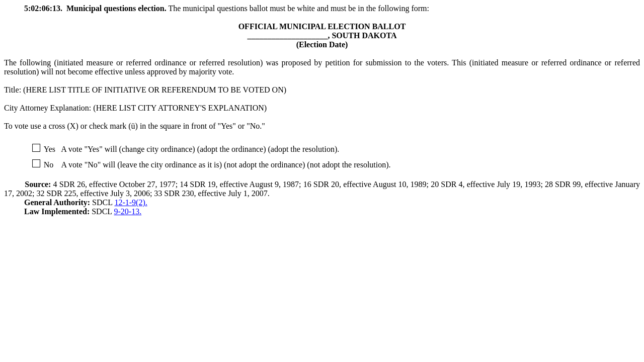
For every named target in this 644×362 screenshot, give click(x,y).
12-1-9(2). (131, 202)
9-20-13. (128, 211)
